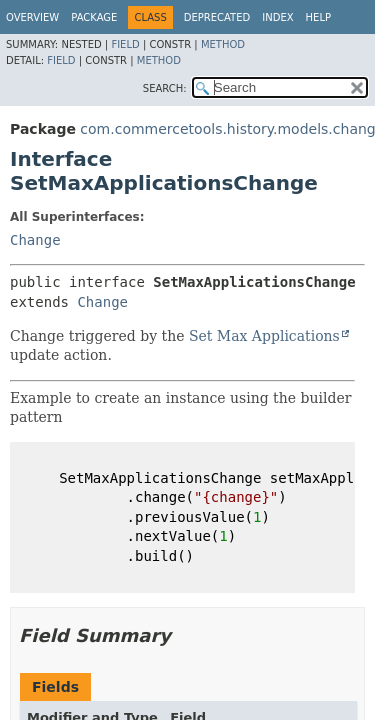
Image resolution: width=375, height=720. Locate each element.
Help (318, 17)
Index (277, 17)
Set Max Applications (264, 336)
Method (223, 44)
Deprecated (217, 17)
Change (35, 240)
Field (125, 44)
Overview (32, 17)
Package (94, 17)
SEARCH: (165, 88)
